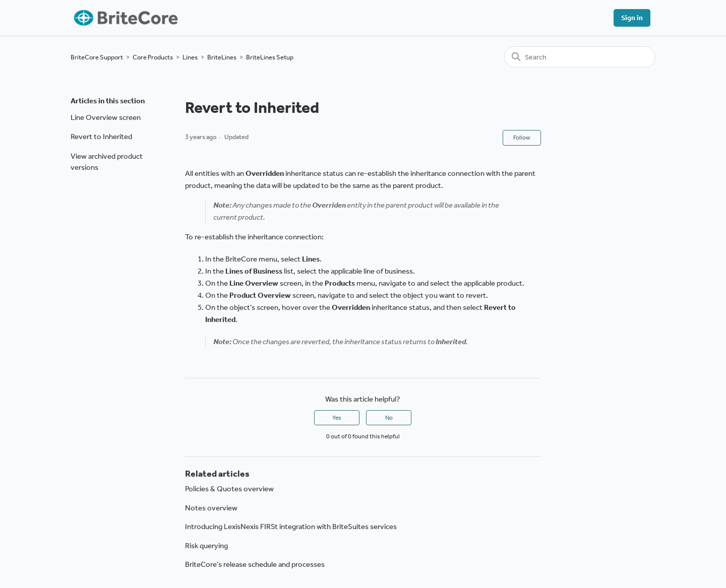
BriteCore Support (97, 57)
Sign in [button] (632, 18)
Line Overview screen (106, 117)
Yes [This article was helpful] (337, 418)
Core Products (153, 57)
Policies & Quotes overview (229, 489)
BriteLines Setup (270, 57)
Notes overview (211, 508)
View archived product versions (107, 162)
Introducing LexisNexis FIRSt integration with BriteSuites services (291, 527)
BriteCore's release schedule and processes (255, 564)
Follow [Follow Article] (522, 138)
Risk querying (206, 546)
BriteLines (222, 57)
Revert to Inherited (101, 137)
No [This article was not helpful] (389, 418)
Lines (190, 57)
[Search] (580, 57)
